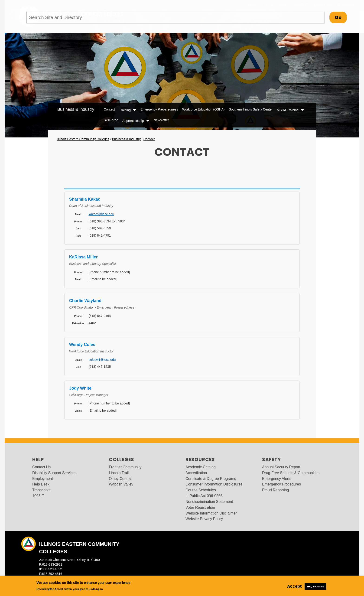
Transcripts (41, 490)
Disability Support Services (54, 473)
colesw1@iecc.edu (102, 360)
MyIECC (301, 5)
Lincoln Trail (119, 473)
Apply (252, 5)
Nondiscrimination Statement (209, 502)
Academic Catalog (201, 467)
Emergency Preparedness (159, 109)
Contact (109, 109)
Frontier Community (125, 467)
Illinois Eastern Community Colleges (83, 139)
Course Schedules (201, 490)
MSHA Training (288, 110)
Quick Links (323, 5)
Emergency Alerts (277, 479)
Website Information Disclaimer (211, 513)
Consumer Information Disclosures (214, 484)
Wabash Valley (121, 484)
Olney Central (120, 479)
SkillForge (111, 120)
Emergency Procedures (281, 484)
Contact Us (41, 467)
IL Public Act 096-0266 (204, 496)
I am (268, 5)
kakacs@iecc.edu (101, 214)
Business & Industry (76, 109)
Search (345, 5)
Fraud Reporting (276, 490)
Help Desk (41, 484)
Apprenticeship (133, 121)
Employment (43, 479)
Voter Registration (200, 507)
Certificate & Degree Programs (211, 479)
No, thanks (315, 586)
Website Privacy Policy (204, 519)
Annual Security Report (281, 467)
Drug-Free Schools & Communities (291, 473)
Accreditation (196, 473)
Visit (284, 5)
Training (125, 110)
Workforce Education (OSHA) (203, 109)
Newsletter (161, 120)
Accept (294, 586)
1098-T (38, 496)
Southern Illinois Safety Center (251, 109)
